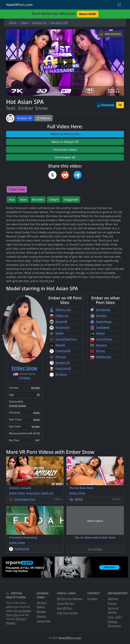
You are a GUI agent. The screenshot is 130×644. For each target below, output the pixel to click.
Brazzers (101, 345)
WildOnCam (104, 357)
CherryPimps (104, 339)
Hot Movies (103, 310)
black (36, 419)
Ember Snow (17, 189)
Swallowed (103, 327)
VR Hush (61, 357)
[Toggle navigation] (119, 5)
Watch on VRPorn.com (65, 134)
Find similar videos (65, 150)
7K (120, 105)
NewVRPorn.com (19, 5)
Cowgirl (54, 200)
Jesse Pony (33, 493)
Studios (41, 616)
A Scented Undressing (23, 537)
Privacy (112, 603)
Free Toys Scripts (67, 613)
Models (41, 612)
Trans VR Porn (66, 603)
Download (106, 105)
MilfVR (59, 333)
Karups (100, 351)
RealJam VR (24, 118)
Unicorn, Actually (20, 488)
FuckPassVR (63, 351)
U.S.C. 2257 (115, 617)
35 (38, 395)
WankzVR (61, 322)
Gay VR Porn (65, 608)
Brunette (38, 200)
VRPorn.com (63, 310)
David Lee (47, 493)
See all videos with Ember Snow (95, 537)
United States (18, 406)
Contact (92, 599)
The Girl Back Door (81, 488)
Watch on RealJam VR (65, 142)
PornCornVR (63, 368)
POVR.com (62, 316)
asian (36, 413)
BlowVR (60, 345)
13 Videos (24, 378)
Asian (23, 200)
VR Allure (61, 374)
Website (43, 118)
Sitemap (113, 599)
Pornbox (101, 316)
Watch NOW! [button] (88, 14)
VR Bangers (63, 327)
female (35, 388)
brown (36, 426)
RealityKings (104, 322)
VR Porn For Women (70, 599)
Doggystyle (71, 200)
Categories (43, 621)
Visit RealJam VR (65, 157)
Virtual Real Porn (66, 339)
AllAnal (100, 333)
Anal (12, 200)
